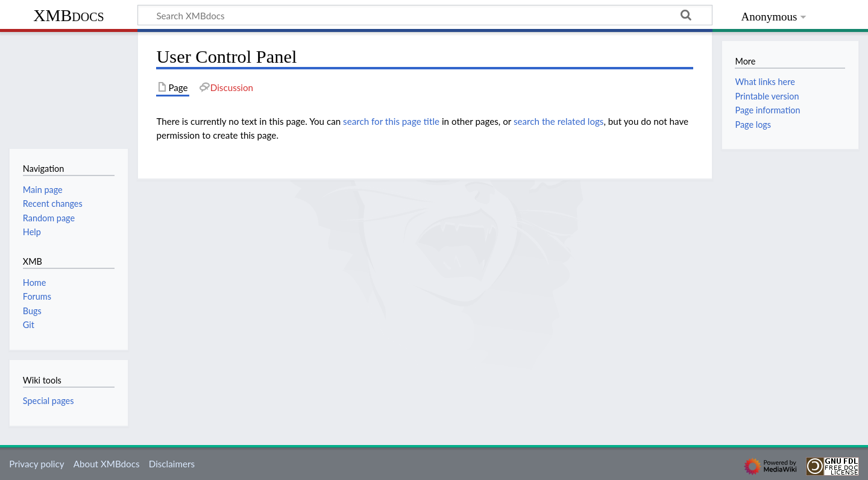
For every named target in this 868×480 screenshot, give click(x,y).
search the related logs (559, 121)
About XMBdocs (107, 464)
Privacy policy (36, 464)
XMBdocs (68, 15)
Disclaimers (172, 464)
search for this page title (391, 121)
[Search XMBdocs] (425, 15)
